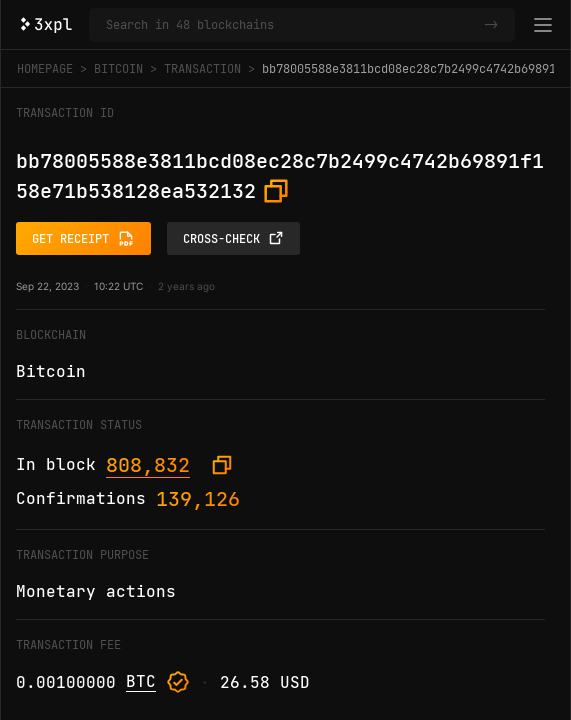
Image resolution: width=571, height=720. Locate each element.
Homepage (45, 69)
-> (491, 25)
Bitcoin (118, 69)
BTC (141, 681)
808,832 (148, 465)
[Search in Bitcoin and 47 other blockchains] (291, 25)
